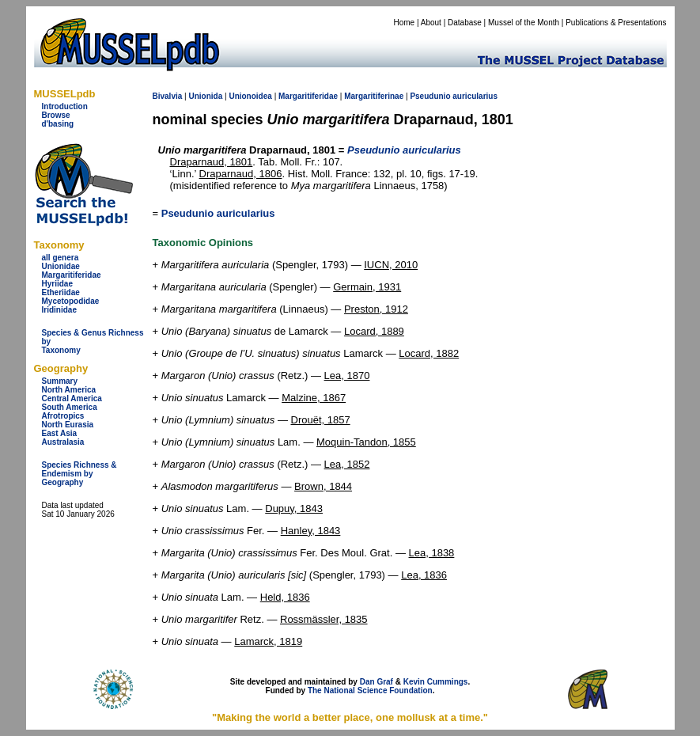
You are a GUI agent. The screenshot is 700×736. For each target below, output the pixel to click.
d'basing (58, 124)
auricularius (475, 96)
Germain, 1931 (367, 287)
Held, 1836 (285, 597)
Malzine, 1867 (314, 398)
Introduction (65, 106)
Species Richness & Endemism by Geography (79, 474)
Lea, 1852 (347, 464)
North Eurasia (68, 425)
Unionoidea (250, 96)
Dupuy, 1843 (294, 508)
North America (69, 390)
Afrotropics (63, 416)
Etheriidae (61, 292)
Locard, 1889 (374, 331)
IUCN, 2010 (391, 265)
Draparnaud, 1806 (241, 174)
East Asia (60, 433)
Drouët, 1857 (321, 420)
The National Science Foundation (370, 690)
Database (465, 23)
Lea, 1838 (432, 553)
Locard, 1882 (429, 353)
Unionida (205, 96)
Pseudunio (430, 96)
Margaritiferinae (374, 96)
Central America (72, 398)
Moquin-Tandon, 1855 (366, 442)
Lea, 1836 (424, 575)
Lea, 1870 (347, 376)
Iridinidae (59, 310)
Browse (56, 115)
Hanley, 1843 (311, 531)
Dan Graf (376, 682)
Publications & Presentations (616, 23)
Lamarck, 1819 (268, 641)
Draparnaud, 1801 (212, 162)
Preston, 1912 (376, 309)
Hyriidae (57, 284)
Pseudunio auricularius (218, 213)
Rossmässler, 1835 (324, 619)
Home (404, 23)
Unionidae (61, 266)
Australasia (63, 442)
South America (70, 407)
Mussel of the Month (524, 23)
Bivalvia (168, 96)
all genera (61, 258)
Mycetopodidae (71, 301)
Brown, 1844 (323, 486)
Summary (60, 381)
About (431, 23)
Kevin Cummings (436, 682)
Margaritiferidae (72, 275)
